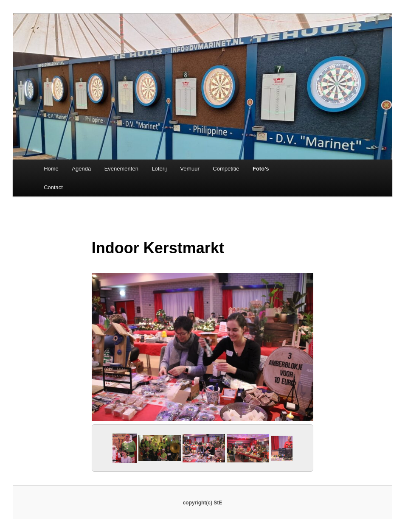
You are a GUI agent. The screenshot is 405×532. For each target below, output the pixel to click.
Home (51, 169)
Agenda (81, 169)
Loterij (159, 169)
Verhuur (190, 169)
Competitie (226, 169)
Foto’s (261, 169)
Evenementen (121, 169)
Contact (53, 187)
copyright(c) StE (203, 503)
